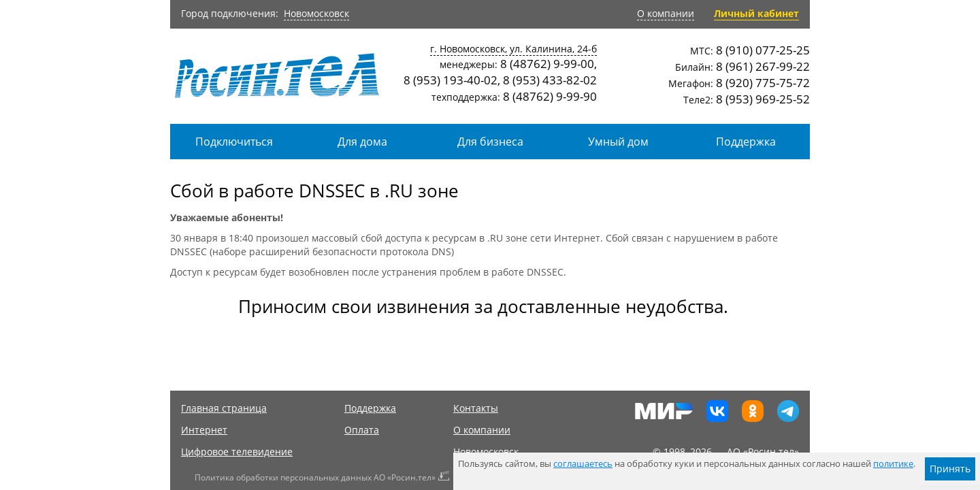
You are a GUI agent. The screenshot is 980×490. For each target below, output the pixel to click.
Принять (950, 469)
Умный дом (618, 142)
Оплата (362, 430)
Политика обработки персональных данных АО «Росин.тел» (315, 477)
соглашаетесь (583, 464)
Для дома (362, 142)
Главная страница (224, 408)
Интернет (204, 430)
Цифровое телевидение (237, 452)
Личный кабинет (756, 13)
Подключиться (234, 142)
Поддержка (746, 142)
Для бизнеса (490, 142)
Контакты (476, 408)
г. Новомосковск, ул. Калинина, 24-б (513, 49)
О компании (666, 13)
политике (893, 464)
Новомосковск (316, 13)
